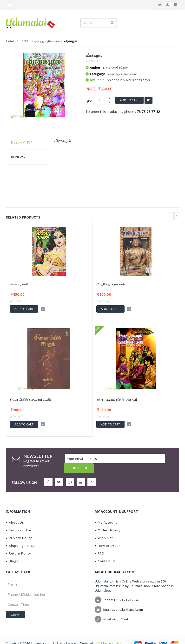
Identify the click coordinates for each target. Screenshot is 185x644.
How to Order (107, 536)
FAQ (99, 544)
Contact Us (105, 551)
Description (22, 142)
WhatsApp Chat (116, 610)
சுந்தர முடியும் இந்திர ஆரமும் (117, 399)
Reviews (18, 157)
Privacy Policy (19, 528)
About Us (15, 513)
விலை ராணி (19, 284)
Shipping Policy (20, 536)
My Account (106, 513)
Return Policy (18, 544)
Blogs (12, 551)
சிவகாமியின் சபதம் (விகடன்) (30, 399)
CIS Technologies (109, 634)
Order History (108, 521)
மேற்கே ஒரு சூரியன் (111, 284)
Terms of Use (19, 521)
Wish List (104, 528)
